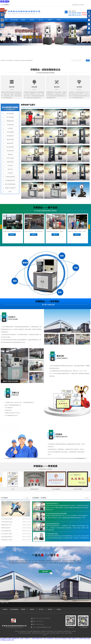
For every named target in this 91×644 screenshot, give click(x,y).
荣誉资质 (50, 20)
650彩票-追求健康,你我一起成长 (15, 638)
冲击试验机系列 (23, 60)
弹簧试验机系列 (10, 136)
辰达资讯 (36, 498)
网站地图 (74, 5)
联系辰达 (82, 5)
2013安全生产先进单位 (78, 489)
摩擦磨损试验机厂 (68, 631)
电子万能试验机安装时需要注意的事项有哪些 (56, 514)
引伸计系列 (10, 166)
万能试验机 (43, 631)
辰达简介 (78, 5)
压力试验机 (10, 128)
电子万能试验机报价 (59, 631)
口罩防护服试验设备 (10, 177)
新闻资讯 (32, 20)
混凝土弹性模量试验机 (10, 184)
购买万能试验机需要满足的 (16, 537)
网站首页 (5, 609)
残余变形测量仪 (10, 147)
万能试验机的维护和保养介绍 (53, 524)
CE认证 (13, 489)
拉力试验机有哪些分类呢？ (52, 534)
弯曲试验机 (10, 154)
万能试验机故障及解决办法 (52, 503)
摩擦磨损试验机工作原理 (16, 525)
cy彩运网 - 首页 (10, 640)
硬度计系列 (10, 169)
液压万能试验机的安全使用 (16, 522)
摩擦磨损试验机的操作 (16, 528)
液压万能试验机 (14, 20)
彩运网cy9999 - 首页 (41, 638)
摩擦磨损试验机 (29, 60)
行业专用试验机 (10, 132)
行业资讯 (43, 498)
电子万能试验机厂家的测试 (16, 534)
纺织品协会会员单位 (34, 489)
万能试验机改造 (10, 162)
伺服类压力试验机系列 (10, 188)
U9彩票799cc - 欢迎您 (30, 638)
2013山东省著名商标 (56, 489)
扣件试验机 (10, 173)
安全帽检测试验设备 (10, 180)
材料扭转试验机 (10, 140)
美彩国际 (5, 2)
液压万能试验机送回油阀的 (16, 519)
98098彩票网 (3, 638)
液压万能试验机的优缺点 (16, 531)
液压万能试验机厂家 (50, 631)
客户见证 (41, 20)
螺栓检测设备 (10, 143)
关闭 (8, 9)
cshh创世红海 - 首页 (52, 638)
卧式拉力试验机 (10, 158)
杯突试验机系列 (10, 151)
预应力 (10, 192)
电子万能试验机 (16, 60)
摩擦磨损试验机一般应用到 (16, 540)
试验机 (7, 603)
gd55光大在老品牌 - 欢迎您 (64, 638)
